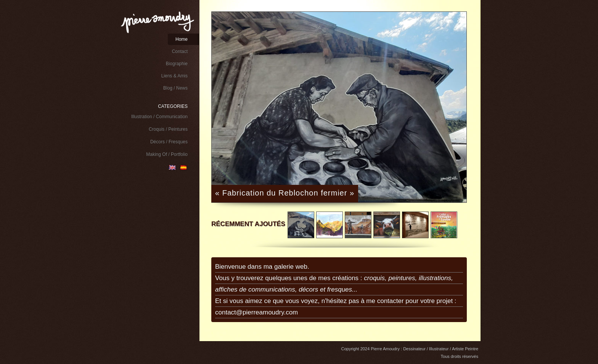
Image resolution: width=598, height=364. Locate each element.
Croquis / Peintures (168, 129)
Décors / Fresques (169, 142)
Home (182, 39)
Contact (180, 51)
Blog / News (175, 88)
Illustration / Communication (159, 117)
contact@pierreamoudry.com (256, 312)
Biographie (177, 64)
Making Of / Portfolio (167, 154)
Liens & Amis (174, 76)
